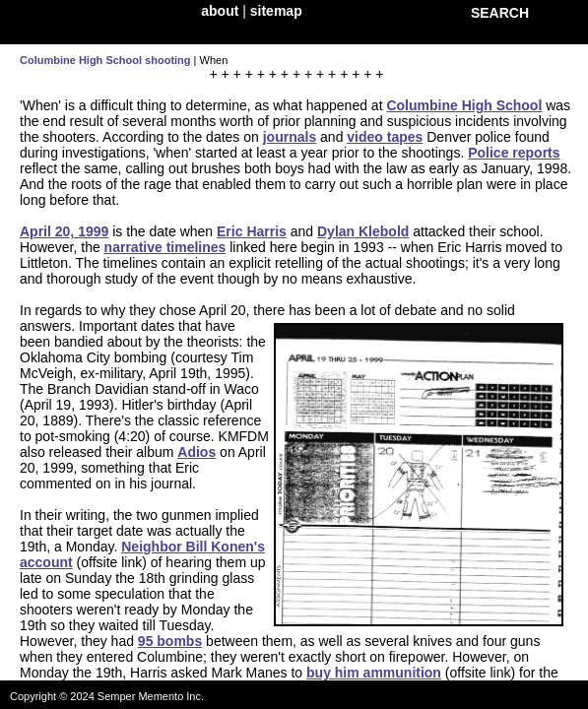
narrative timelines (165, 247)
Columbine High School (464, 105)
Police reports (514, 153)
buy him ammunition (374, 673)
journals (290, 137)
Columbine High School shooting (105, 60)
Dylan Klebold (363, 231)
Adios (196, 452)
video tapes (385, 137)
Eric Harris (252, 231)
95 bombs (170, 641)
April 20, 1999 (64, 231)
